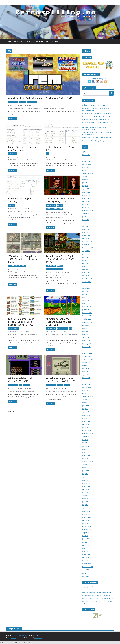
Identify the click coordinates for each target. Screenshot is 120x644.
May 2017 (85, 474)
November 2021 (87, 316)
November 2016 (87, 492)
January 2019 (86, 421)
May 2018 (85, 443)
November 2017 (87, 458)
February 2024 (87, 232)
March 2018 (86, 449)
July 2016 (85, 499)
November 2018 (87, 427)
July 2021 (85, 328)
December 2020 (87, 350)
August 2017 (86, 465)
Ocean (68, 215)
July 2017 (85, 468)
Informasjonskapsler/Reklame (47, 41)
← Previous (10, 411)
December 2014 (87, 558)
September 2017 (88, 461)
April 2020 (86, 375)
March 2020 (86, 378)
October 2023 (87, 245)
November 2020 (87, 353)
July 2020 (85, 365)
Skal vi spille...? (50, 217)
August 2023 (86, 251)
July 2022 (85, 291)
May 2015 (85, 542)
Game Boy (11, 205)
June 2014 (85, 576)
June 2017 (85, 471)
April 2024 (86, 226)
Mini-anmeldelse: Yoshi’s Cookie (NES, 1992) (21, 380)
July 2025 (85, 180)
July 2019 (85, 403)
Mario (68, 391)
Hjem (10, 41)
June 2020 (85, 369)
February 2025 (87, 195)
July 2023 (85, 254)
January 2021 (86, 347)
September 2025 (88, 173)
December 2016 (87, 489)
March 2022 (86, 304)
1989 (15, 108)
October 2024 (87, 207)
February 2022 (87, 307)
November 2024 (87, 204)
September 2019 (88, 396)
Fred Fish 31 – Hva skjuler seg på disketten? (96, 119)
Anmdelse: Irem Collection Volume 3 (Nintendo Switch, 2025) (41, 98)
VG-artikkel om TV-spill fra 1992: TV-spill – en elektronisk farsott (24, 259)
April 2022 (86, 300)
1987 (11, 108)
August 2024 (86, 214)
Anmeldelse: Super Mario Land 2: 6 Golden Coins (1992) (62, 380)
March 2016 (86, 511)
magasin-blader (13, 266)
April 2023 (86, 263)
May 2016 (85, 505)
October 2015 (87, 527)
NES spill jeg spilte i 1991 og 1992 (60, 148)
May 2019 (85, 409)
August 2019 (86, 400)
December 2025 (87, 164)
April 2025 (86, 189)
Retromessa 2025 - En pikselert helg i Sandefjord (98, 598)
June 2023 (85, 257)
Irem (40, 108)
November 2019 (87, 390)
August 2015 (86, 533)
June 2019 (85, 406)
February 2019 (87, 418)
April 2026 (86, 152)
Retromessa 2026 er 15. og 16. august (94, 141)
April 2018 (86, 446)
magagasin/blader (18, 272)
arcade (36, 108)
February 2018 (87, 452)
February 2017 (87, 483)
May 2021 (85, 334)
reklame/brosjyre (13, 329)
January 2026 (86, 161)
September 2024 (88, 211)
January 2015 (86, 554)
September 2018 (88, 434)
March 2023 (86, 266)
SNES (10, 337)
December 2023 (87, 238)
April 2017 (86, 477)
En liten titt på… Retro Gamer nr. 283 (94, 105)
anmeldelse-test (13, 102)
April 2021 (86, 338)
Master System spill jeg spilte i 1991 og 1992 (24, 148)
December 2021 (87, 313)
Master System (13, 154)
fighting (68, 275)
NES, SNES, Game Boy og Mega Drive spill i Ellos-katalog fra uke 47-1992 (21, 322)
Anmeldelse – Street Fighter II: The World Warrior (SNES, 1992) (61, 259)
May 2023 (85, 260)
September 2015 (88, 530)
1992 (18, 108)
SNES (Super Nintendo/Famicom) (54, 209)
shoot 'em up (61, 108)
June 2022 (85, 294)
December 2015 (87, 520)
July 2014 (85, 573)
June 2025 (85, 183)
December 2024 (87, 201)
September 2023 (88, 248)
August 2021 (86, 325)
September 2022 (88, 285)
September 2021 (88, 322)
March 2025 (86, 192)
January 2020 (86, 384)
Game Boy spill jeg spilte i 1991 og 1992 (22, 200)
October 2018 (87, 431)
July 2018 (85, 440)
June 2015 (85, 539)
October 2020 (87, 356)
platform (73, 215)
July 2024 (85, 217)
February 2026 (87, 158)
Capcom (63, 275)
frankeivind (21, 105)
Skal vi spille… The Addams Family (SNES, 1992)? (60, 200)
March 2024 (86, 229)
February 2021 (87, 344)
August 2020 (86, 362)
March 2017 (86, 480)
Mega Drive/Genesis (19, 335)
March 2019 (86, 415)
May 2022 (85, 297)
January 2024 (86, 235)
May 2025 (85, 186)
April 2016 (86, 508)
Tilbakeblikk (22, 266)
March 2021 (86, 341)
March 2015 (86, 548)
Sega (71, 329)
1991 (11, 160)
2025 (22, 108)
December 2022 (87, 276)
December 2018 (87, 424)
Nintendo (22, 102)
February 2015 (87, 551)
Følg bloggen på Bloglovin (98, 79)
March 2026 (86, 155)
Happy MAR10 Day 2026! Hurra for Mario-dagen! (98, 138)
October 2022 (87, 282)
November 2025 (87, 167)
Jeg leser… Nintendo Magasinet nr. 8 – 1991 (96, 116)
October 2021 (87, 319)
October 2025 (87, 170)
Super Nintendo (58, 217)
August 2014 (86, 570)
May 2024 (85, 223)
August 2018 (86, 437)
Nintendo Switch (32, 102)
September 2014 (88, 567)
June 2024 (85, 220)
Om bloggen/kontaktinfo (24, 41)
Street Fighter (49, 278)
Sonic (51, 337)
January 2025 (86, 198)
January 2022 (86, 310)
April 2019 (86, 412)
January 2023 (86, 273)
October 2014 (87, 564)
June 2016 (85, 502)
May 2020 (85, 372)
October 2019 (87, 393)
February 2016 (87, 514)
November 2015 (87, 523)
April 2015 (86, 545)
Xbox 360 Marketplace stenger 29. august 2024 (97, 592)
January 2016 (86, 517)
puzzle (34, 391)
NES (47, 154)
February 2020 (87, 381)
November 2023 (87, 242)
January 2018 (86, 455)
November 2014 (87, 561)
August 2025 (86, 177)
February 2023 (87, 269)
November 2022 (87, 279)
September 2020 (88, 359)
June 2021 (85, 331)
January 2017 (86, 486)
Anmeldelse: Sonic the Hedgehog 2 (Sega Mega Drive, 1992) (59, 322)
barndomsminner (22, 160)
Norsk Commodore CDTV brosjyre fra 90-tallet (97, 113)
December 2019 (87, 387)
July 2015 (85, 536)
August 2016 (86, 496)
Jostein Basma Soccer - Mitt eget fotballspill (96, 595)
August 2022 (86, 288)
